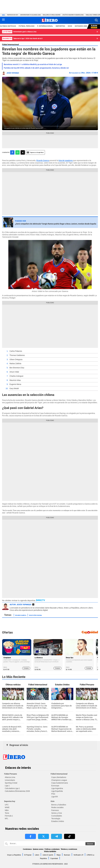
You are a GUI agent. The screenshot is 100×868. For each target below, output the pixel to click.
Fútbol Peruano (11, 774)
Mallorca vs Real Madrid (52, 15)
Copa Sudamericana (60, 783)
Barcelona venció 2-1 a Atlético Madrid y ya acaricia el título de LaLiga (33, 64)
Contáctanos (27, 849)
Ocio (53, 801)
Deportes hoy (10, 801)
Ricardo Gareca (43, 160)
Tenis (7, 813)
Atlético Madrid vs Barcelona (73, 15)
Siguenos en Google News (35, 152)
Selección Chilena (35, 615)
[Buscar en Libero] (50, 843)
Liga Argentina (57, 788)
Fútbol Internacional (10, 45)
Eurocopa (55, 786)
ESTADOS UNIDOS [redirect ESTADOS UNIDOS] (82, 26)
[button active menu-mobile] (3, 20)
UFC (7, 805)
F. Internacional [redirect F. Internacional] (45, 26)
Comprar (26, 668)
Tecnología (56, 819)
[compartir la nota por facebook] (12, 152)
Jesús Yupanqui (13, 73)
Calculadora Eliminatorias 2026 (17, 791)
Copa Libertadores (59, 777)
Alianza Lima (10, 777)
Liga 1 (7, 786)
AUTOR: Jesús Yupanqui (20, 605)
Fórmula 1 (9, 816)
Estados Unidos (58, 821)
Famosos (55, 810)
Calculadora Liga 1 (12, 788)
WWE (7, 807)
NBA (7, 810)
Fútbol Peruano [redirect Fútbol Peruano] (27, 26)
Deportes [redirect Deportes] (60, 26)
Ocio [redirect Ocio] (70, 26)
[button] (96, 20)
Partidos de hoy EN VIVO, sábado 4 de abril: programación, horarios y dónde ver (36, 68)
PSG (53, 794)
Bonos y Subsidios (59, 805)
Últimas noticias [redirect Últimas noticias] (8, 26)
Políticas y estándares (52, 849)
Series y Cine (57, 813)
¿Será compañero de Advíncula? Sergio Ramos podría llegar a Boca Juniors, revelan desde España (56, 224)
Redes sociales (57, 807)
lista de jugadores (66, 160)
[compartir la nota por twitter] (23, 152)
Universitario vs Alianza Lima (30, 15)
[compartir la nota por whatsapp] (18, 152)
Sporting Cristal (11, 783)
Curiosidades (57, 816)
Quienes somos (38, 849)
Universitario (10, 780)
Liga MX (55, 797)
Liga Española (57, 791)
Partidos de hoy (13, 15)
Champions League (59, 780)
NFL (7, 819)
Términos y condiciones (69, 849)
